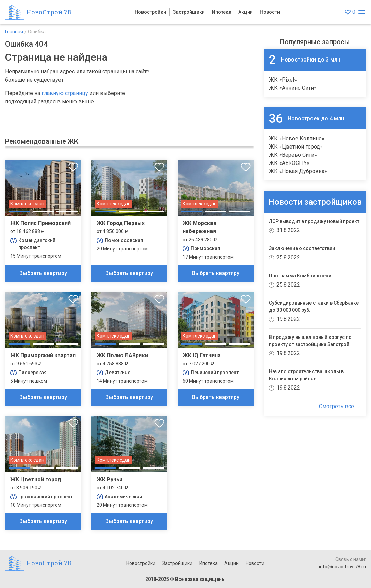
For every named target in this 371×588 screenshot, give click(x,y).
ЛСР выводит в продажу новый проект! (315, 221)
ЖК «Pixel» (283, 80)
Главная (14, 32)
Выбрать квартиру (43, 273)
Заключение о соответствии (302, 248)
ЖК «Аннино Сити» (293, 88)
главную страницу (65, 93)
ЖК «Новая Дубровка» (298, 171)
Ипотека (222, 12)
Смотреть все (336, 406)
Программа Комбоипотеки (300, 276)
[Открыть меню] (362, 12)
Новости (270, 12)
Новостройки (150, 12)
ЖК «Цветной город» (296, 147)
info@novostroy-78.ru (342, 567)
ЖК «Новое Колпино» (297, 139)
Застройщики (189, 12)
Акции (246, 12)
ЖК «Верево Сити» (293, 155)
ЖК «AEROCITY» (289, 163)
